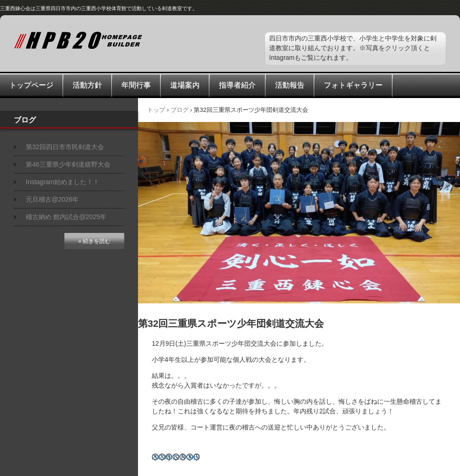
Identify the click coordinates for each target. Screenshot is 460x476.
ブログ (180, 110)
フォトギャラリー (353, 85)
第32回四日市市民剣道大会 (65, 147)
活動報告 (290, 85)
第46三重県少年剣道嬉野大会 (68, 164)
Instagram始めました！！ (63, 182)
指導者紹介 (237, 85)
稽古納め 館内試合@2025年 (66, 217)
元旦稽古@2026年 (52, 199)
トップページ (31, 85)
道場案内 (185, 85)
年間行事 (136, 85)
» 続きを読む (94, 241)
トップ (156, 110)
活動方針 (87, 85)
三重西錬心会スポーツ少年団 (115, 41)
